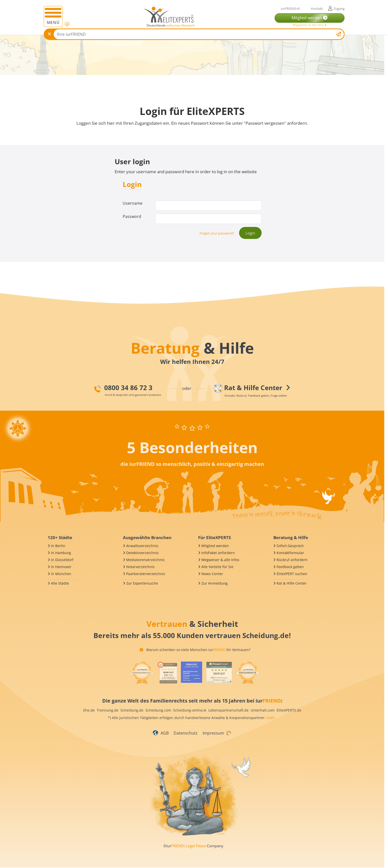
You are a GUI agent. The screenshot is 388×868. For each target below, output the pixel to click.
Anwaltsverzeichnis (142, 546)
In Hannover (61, 567)
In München (61, 574)
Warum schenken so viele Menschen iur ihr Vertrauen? (195, 650)
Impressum (213, 733)
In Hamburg (61, 553)
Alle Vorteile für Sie (217, 567)
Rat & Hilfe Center (292, 583)
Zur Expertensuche (142, 583)
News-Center (212, 574)
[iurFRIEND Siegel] (142, 673)
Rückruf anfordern (292, 560)
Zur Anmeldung (214, 583)
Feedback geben (290, 567)
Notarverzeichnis (140, 567)
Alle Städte (60, 583)
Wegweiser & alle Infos (310, 25)
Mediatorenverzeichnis (145, 560)
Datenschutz (186, 733)
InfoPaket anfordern (218, 553)
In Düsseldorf (62, 560)
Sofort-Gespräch (290, 546)
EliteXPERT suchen (292, 574)
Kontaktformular (290, 553)
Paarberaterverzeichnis (146, 574)
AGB (165, 733)
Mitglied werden (215, 546)
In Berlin (58, 546)
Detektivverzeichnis (142, 553)
